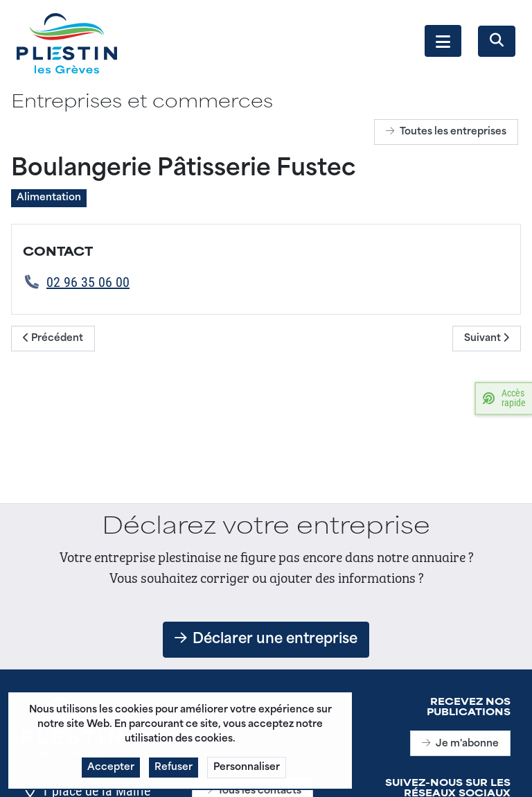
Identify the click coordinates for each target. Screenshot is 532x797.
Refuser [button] (174, 774)
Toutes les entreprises (446, 132)
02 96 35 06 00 (88, 281)
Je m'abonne (460, 744)
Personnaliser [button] (247, 774)
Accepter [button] (111, 774)
